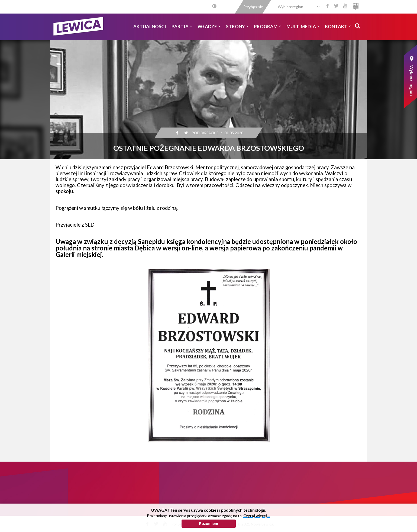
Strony (237, 26)
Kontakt (338, 26)
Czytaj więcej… (257, 523)
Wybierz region (290, 7)
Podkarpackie (205, 133)
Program (267, 26)
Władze (209, 26)
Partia (182, 26)
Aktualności (150, 26)
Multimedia (303, 26)
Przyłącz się (253, 7)
